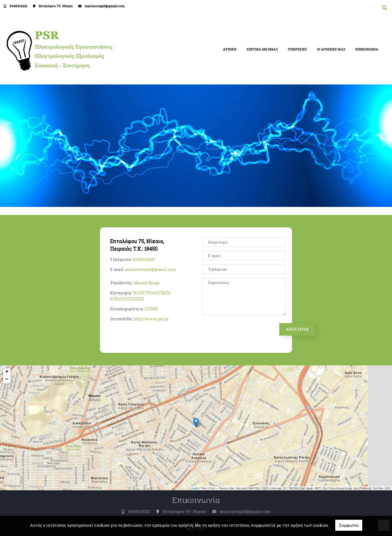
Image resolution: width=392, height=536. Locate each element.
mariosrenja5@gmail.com (105, 6)
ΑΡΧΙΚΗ (230, 49)
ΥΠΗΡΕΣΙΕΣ (297, 49)
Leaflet (195, 488)
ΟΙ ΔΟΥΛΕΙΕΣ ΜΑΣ (331, 49)
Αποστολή (297, 329)
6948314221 (18, 6)
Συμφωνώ (349, 525)
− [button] (7, 380)
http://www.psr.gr (151, 319)
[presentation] (241, 329)
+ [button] (7, 372)
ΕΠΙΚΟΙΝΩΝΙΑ (367, 49)
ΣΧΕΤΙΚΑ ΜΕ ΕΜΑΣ (262, 49)
